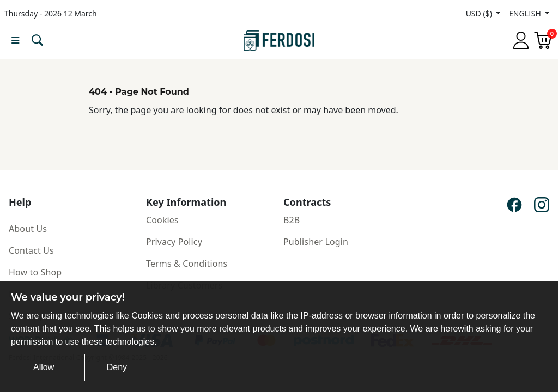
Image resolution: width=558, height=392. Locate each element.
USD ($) (480, 13)
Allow (44, 367)
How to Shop (35, 272)
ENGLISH (526, 13)
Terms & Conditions (187, 264)
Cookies (162, 220)
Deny (117, 367)
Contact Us (31, 250)
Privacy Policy (174, 242)
